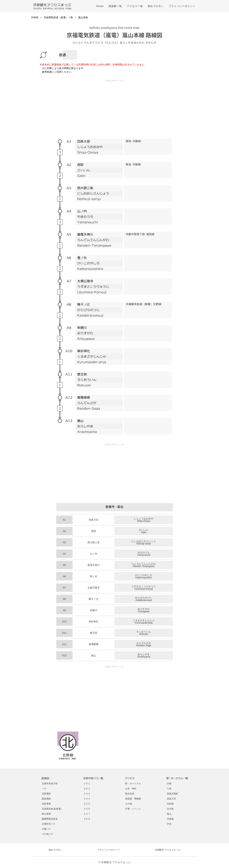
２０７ (87, 814)
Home (100, 6)
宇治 (169, 824)
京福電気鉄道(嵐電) (52, 809)
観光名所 (130, 794)
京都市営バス (49, 824)
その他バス (47, 834)
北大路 (170, 809)
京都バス (46, 829)
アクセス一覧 (135, 6)
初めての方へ (156, 6)
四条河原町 (172, 794)
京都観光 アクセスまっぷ (168, 850)
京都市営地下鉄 (50, 784)
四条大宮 (171, 799)
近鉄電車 (46, 804)
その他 (129, 804)
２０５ (87, 804)
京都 (169, 784)
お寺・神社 (131, 789)
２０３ (87, 794)
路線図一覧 (115, 6)
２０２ (87, 789)
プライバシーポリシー (182, 6)
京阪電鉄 (46, 794)
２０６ (87, 809)
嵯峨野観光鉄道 (50, 819)
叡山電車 (46, 814)
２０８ (87, 819)
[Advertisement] (115, 106)
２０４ (87, 799)
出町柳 (170, 804)
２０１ (87, 784)
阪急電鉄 (46, 799)
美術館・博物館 (133, 799)
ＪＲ (44, 789)
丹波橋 (170, 819)
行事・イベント (133, 809)
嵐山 (169, 814)
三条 (169, 789)
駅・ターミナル (133, 784)
